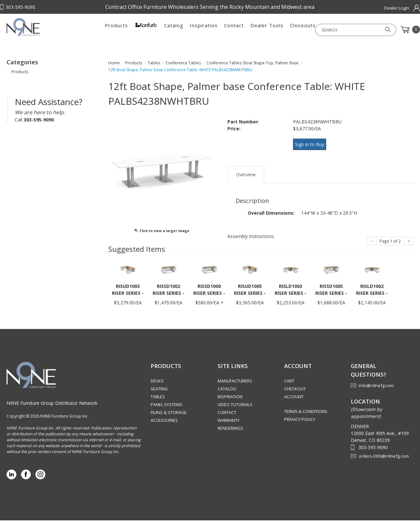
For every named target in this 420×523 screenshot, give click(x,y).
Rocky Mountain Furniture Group (48, 32)
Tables (158, 399)
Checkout (295, 391)
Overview (246, 177)
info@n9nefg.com (376, 388)
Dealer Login (397, 8)
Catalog (174, 30)
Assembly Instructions (251, 239)
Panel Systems (167, 407)
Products (116, 30)
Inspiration (204, 30)
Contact (234, 30)
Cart (289, 383)
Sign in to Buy (312, 150)
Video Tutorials (235, 407)
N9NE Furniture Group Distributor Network (52, 406)
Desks (157, 383)
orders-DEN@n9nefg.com (384, 459)
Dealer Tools (267, 30)
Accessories (164, 423)
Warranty (229, 423)
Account (294, 399)
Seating (159, 391)
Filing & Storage (169, 415)
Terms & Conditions (306, 414)
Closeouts (303, 30)
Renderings (230, 431)
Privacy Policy (300, 422)
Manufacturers (235, 383)
